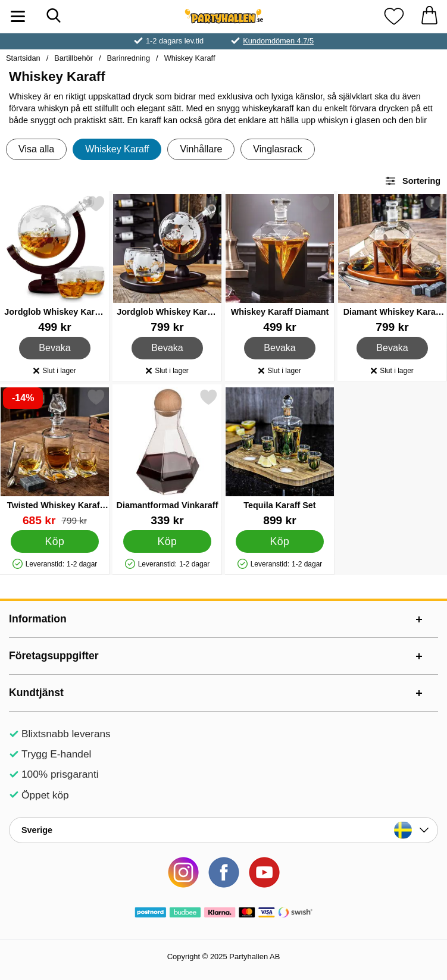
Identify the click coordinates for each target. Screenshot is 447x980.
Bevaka (55, 348)
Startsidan (23, 58)
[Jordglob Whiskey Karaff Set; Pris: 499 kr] (55, 264)
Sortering (412, 181)
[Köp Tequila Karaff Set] (279, 541)
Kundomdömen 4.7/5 (278, 41)
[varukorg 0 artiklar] (429, 16)
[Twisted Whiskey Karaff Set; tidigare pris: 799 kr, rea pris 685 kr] (55, 457)
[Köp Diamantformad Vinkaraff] (167, 541)
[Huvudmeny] (18, 16)
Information (38, 619)
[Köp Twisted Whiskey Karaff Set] (54, 541)
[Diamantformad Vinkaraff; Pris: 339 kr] (167, 457)
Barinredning (128, 58)
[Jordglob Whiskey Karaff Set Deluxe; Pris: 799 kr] (167, 264)
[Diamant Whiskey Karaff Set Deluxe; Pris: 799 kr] (392, 264)
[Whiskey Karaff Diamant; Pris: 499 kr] (280, 264)
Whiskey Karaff (190, 58)
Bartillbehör (74, 58)
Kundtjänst (36, 693)
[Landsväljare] (224, 830)
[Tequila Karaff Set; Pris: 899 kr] (280, 457)
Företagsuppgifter (54, 656)
